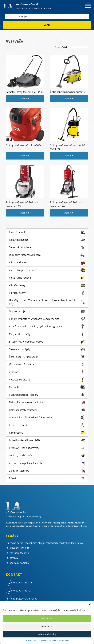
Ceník (47, 25)
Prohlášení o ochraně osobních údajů (54, 640)
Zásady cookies (31, 640)
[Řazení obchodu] (71, 47)
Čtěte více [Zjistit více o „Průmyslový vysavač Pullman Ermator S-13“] (25, 213)
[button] (90, 604)
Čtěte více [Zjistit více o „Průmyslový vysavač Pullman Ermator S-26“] (69, 213)
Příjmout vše (47, 618)
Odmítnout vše (47, 627)
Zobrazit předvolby (47, 634)
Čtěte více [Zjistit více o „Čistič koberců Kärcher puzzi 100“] (69, 99)
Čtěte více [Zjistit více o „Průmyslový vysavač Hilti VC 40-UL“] (25, 156)
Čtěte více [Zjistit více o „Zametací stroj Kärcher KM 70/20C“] (25, 99)
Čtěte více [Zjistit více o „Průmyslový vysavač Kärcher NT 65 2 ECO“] (69, 156)
